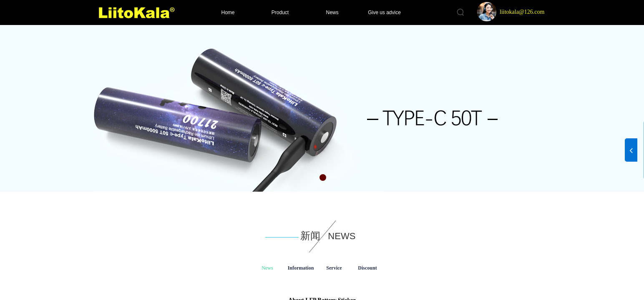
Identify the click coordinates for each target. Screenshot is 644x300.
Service (334, 268)
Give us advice (384, 12)
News (332, 12)
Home (228, 12)
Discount (367, 268)
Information (301, 268)
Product (280, 12)
